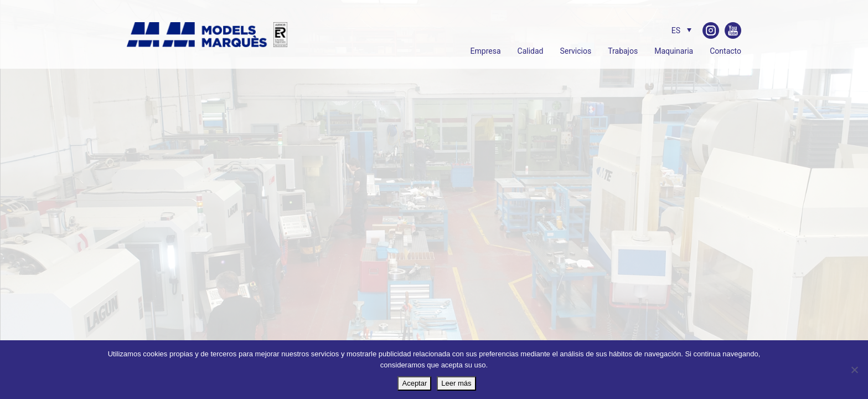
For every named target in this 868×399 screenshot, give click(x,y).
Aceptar (414, 383)
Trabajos (623, 51)
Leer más (456, 383)
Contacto (725, 51)
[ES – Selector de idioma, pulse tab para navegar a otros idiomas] (679, 30)
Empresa (486, 51)
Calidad (531, 51)
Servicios (575, 51)
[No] (854, 370)
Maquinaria (674, 51)
